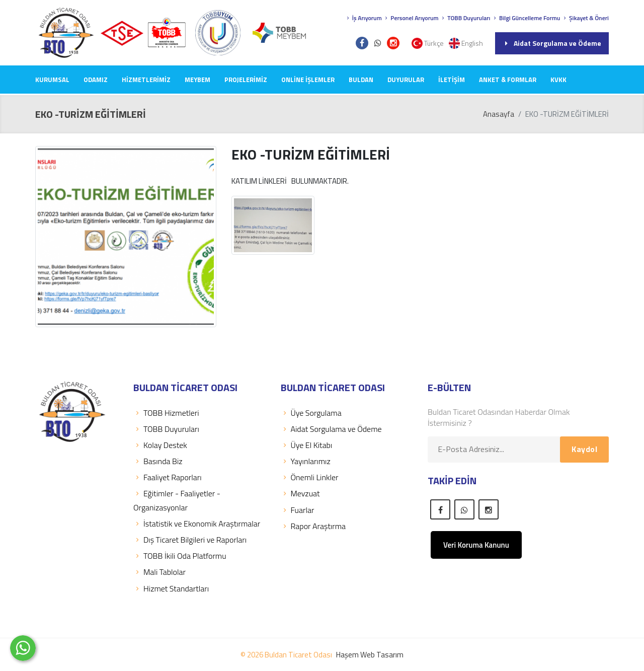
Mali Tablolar (159, 572)
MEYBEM (197, 80)
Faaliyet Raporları (168, 477)
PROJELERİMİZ (246, 80)
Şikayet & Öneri (585, 18)
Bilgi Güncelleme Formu (526, 18)
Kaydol (584, 449)
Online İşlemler (308, 80)
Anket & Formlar (508, 80)
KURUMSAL (52, 80)
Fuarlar (298, 510)
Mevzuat (300, 493)
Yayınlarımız (306, 461)
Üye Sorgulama (311, 413)
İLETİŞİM (452, 80)
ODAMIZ (96, 80)
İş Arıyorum (363, 18)
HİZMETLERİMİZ (146, 80)
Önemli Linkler (310, 477)
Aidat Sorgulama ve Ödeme (552, 43)
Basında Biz (158, 461)
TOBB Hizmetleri (166, 413)
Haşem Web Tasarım (370, 655)
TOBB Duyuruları (465, 18)
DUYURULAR (406, 80)
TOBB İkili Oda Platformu (180, 556)
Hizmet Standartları (171, 588)
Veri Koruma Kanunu (476, 545)
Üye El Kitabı (307, 445)
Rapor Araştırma (313, 526)
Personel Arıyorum (411, 18)
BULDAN (361, 80)
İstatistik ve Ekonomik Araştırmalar (197, 524)
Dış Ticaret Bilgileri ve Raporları (190, 540)
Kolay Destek (160, 445)
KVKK (558, 80)
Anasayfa (499, 114)
